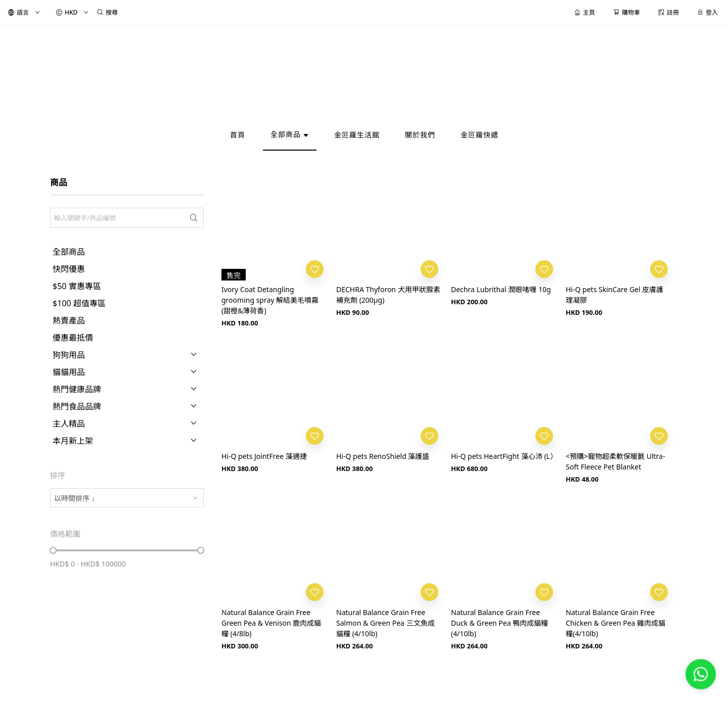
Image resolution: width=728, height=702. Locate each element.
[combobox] (127, 498)
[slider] (53, 550)
